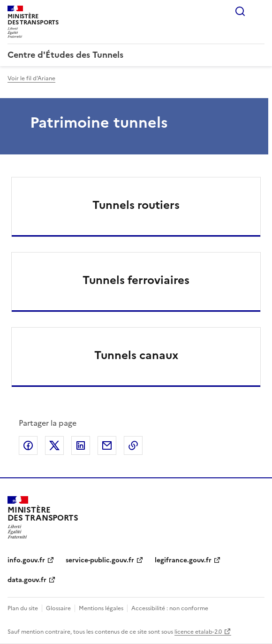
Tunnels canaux (136, 355)
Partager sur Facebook (28, 445)
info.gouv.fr (26, 560)
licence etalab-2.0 (198, 632)
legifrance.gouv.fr (183, 560)
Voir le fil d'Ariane (31, 78)
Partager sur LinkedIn (81, 445)
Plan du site (23, 608)
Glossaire (58, 608)
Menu (259, 11)
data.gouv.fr (27, 580)
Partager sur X (54, 445)
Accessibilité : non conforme (170, 608)
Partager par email (107, 445)
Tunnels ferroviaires (136, 280)
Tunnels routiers (136, 205)
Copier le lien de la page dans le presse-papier (133, 445)
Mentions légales (101, 608)
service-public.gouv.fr (100, 560)
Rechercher (240, 11)
